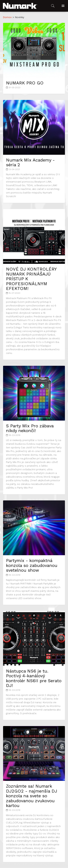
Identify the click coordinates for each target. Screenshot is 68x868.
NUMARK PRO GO (25, 83)
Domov (7, 17)
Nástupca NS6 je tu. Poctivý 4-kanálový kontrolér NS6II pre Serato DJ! (34, 678)
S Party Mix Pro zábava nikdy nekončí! (30, 428)
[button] (20, 6)
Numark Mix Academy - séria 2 (30, 162)
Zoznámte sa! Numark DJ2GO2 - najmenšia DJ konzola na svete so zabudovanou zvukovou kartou (32, 796)
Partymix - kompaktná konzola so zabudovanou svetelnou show (32, 565)
